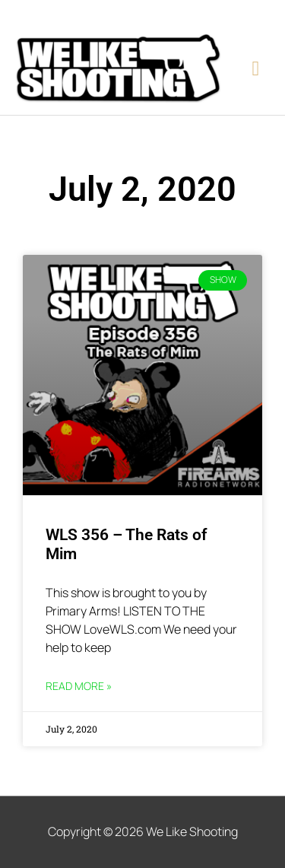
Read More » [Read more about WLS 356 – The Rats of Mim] (79, 686)
